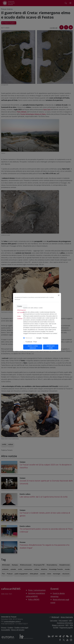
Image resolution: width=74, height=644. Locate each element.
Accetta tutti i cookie (51, 347)
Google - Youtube (42, 338)
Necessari (29, 338)
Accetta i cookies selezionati (33, 347)
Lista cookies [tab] (20, 317)
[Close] (59, 295)
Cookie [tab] (20, 306)
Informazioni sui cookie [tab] (22, 311)
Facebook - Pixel (31, 342)
